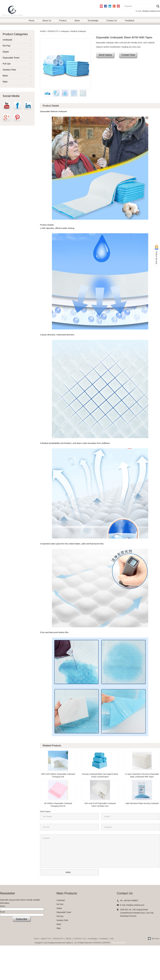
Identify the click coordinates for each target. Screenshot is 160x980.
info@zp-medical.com (151, 11)
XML (112, 939)
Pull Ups (7, 64)
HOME (43, 31)
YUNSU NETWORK (118, 943)
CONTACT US (80, 939)
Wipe (5, 82)
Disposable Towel (11, 58)
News (77, 21)
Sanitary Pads (9, 70)
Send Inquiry (105, 55)
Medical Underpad (78, 31)
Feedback (130, 21)
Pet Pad (6, 46)
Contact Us (112, 21)
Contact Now (128, 55)
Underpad (7, 40)
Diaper (6, 52)
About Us (47, 21)
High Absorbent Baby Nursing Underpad (142, 803)
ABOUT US (46, 939)
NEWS (69, 939)
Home (32, 21)
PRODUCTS (53, 31)
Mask (5, 76)
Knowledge (93, 21)
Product (63, 21)
